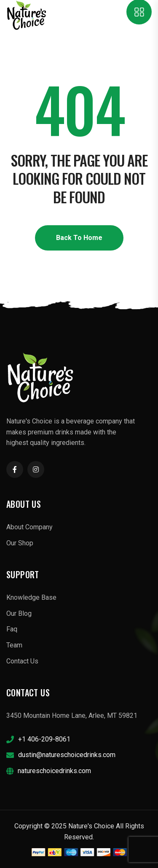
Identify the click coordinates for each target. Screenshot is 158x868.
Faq (12, 629)
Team (14, 645)
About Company (29, 527)
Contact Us (22, 661)
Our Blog (19, 613)
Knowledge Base (31, 597)
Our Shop (20, 543)
